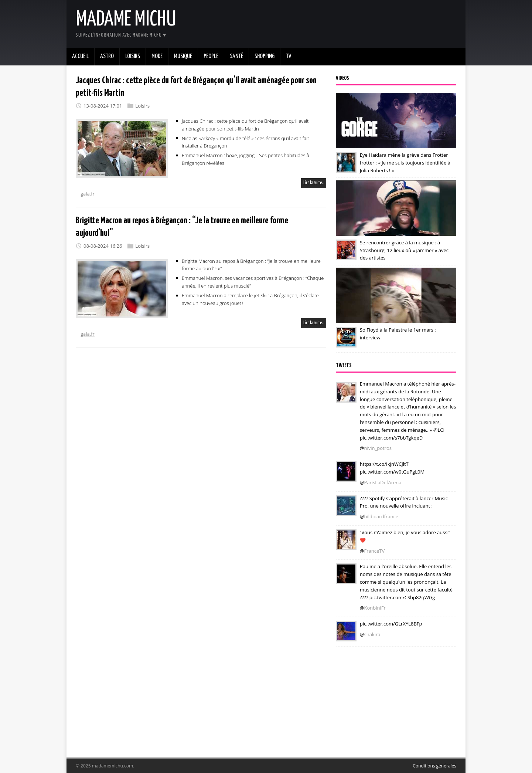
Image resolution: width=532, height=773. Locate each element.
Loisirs (142, 106)
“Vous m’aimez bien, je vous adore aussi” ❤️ (405, 536)
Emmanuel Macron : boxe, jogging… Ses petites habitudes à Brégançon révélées (245, 159)
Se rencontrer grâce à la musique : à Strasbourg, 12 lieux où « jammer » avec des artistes (404, 250)
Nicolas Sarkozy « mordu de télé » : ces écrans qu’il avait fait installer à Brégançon (245, 142)
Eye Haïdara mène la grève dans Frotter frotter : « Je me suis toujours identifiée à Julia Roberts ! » (405, 163)
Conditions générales (434, 766)
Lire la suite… (314, 183)
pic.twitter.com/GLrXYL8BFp (391, 624)
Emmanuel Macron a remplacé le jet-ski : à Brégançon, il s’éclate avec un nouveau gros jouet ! (250, 299)
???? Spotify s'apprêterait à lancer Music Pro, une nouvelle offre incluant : (404, 502)
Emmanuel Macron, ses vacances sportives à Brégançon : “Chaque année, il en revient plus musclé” (253, 282)
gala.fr (88, 194)
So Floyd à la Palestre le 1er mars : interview (398, 334)
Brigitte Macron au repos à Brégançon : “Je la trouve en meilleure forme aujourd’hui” (251, 265)
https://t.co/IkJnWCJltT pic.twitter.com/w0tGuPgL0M (392, 468)
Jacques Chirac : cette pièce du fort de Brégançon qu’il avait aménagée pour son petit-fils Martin (245, 125)
